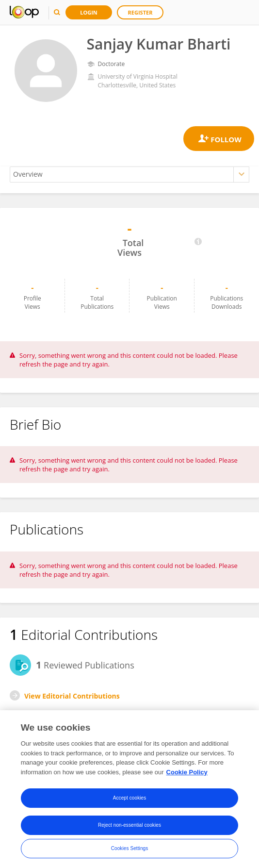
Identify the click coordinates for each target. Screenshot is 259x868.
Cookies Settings (130, 852)
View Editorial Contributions (72, 696)
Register (140, 12)
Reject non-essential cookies (129, 828)
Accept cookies (130, 801)
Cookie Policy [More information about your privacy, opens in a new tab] (187, 775)
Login (89, 12)
